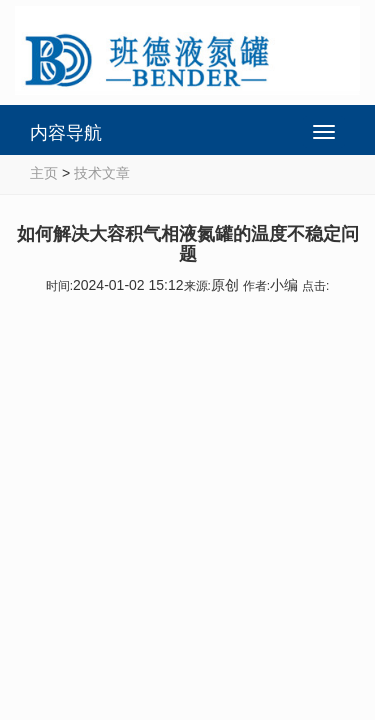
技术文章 (102, 173)
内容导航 (66, 133)
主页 (44, 173)
